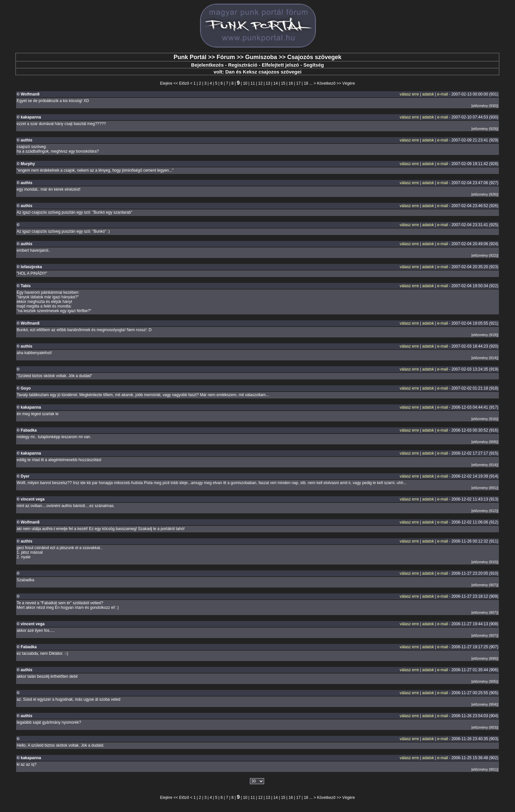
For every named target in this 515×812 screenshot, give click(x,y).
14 (275, 83)
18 (306, 83)
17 (298, 83)
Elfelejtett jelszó (280, 65)
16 (291, 83)
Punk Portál (190, 57)
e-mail (443, 94)
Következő (326, 83)
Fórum (226, 57)
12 (260, 83)
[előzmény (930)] (485, 106)
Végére (349, 83)
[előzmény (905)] (485, 681)
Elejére (166, 83)
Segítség (314, 65)
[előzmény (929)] (485, 129)
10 (245, 83)
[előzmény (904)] (485, 704)
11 (253, 83)
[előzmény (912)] (485, 511)
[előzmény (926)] (485, 194)
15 (283, 83)
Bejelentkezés (207, 65)
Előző (184, 83)
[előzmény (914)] (485, 358)
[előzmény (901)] (485, 769)
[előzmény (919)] (485, 335)
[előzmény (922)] (485, 255)
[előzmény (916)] (485, 419)
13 (268, 83)
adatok (428, 94)
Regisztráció (243, 65)
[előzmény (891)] (485, 488)
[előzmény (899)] (485, 658)
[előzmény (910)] (485, 562)
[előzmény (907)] (485, 585)
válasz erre (409, 94)
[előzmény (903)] (485, 727)
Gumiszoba (261, 57)
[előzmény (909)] (485, 442)
